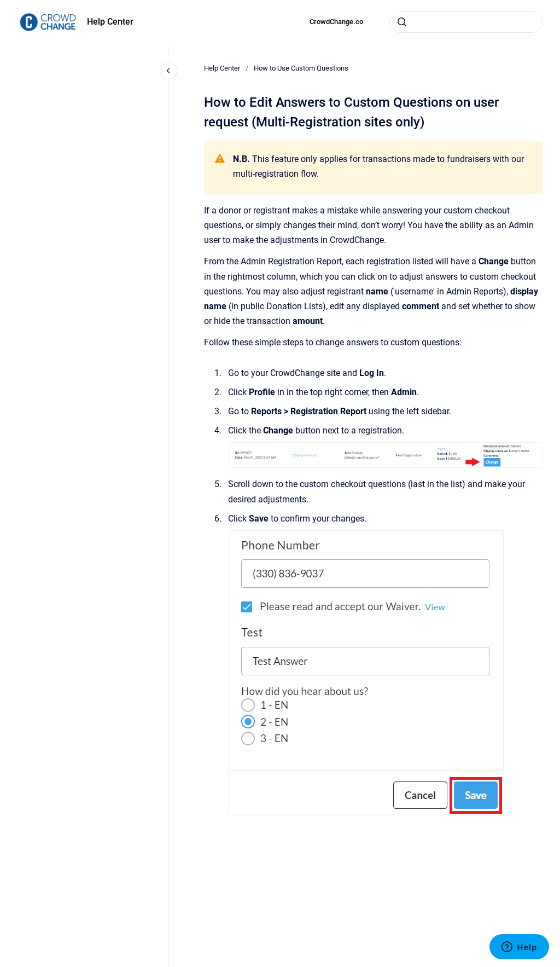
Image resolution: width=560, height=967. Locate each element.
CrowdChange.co (336, 22)
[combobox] (466, 22)
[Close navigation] (168, 71)
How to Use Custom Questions (301, 68)
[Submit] (402, 22)
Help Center (110, 22)
